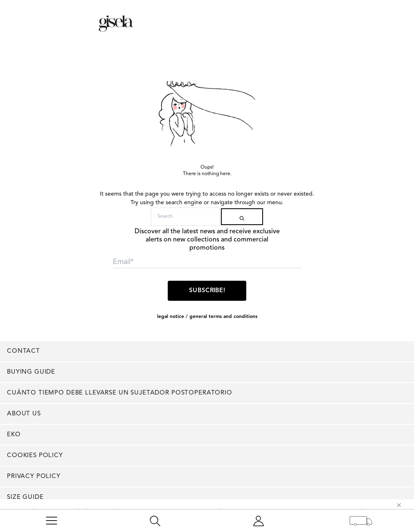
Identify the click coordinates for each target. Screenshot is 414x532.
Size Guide (25, 497)
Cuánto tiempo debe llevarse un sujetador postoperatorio (120, 393)
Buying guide (31, 372)
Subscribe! (207, 291)
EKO (14, 435)
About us (24, 414)
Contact (24, 351)
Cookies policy (35, 456)
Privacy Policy (34, 477)
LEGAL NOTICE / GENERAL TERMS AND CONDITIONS (207, 317)
